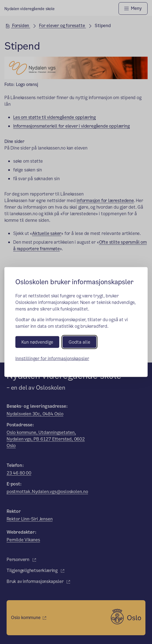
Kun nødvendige (37, 342)
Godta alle (79, 342)
